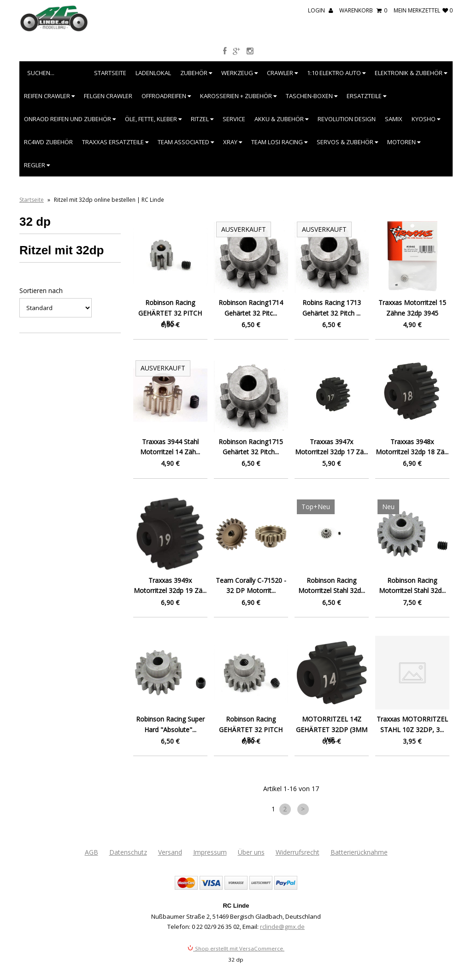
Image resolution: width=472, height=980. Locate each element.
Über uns (251, 852)
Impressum (210, 852)
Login (320, 10)
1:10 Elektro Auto (336, 73)
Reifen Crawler (49, 96)
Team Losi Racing (279, 142)
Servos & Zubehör (347, 142)
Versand (170, 852)
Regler (37, 165)
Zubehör (196, 73)
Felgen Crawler (108, 96)
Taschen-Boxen (312, 96)
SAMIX (394, 119)
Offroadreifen (166, 96)
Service (234, 119)
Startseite (110, 73)
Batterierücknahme (359, 852)
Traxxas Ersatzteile (115, 142)
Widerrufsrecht (298, 852)
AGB (91, 852)
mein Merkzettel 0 (423, 10)
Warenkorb (363, 10)
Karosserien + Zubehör (238, 96)
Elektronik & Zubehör (411, 73)
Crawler (282, 73)
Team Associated (186, 142)
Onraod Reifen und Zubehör (70, 119)
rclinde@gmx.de (282, 927)
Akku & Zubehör (281, 119)
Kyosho (426, 119)
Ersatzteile (366, 96)
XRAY (233, 142)
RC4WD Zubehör (48, 142)
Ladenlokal (153, 73)
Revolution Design (347, 119)
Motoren (404, 142)
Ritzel (202, 119)
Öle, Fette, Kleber (153, 119)
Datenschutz (128, 852)
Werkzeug (239, 73)
